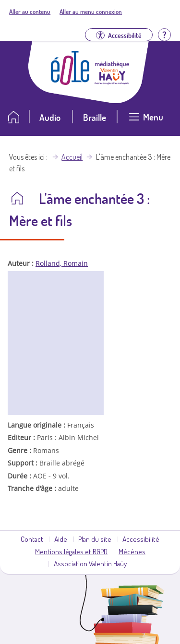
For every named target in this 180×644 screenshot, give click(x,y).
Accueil (72, 157)
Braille (95, 117)
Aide (61, 539)
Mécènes (132, 551)
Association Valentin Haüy (90, 563)
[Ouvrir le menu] (146, 121)
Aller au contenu (30, 12)
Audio (50, 117)
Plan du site (95, 539)
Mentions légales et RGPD (71, 551)
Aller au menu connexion (91, 12)
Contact (32, 539)
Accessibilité (141, 539)
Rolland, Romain (62, 263)
